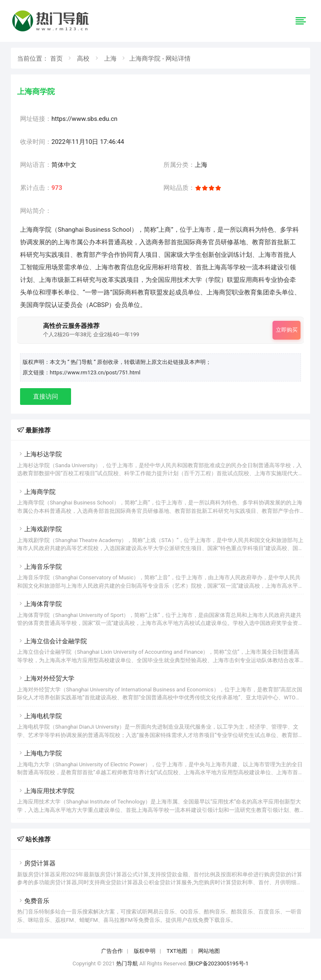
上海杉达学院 (39, 454)
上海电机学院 (39, 716)
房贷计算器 (36, 863)
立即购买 (287, 330)
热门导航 (127, 963)
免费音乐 (33, 901)
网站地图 (209, 951)
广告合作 (112, 951)
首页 (56, 59)
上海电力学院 (39, 753)
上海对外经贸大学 (46, 678)
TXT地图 (177, 951)
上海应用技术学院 (46, 791)
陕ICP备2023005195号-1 (218, 963)
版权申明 (145, 951)
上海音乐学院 (39, 567)
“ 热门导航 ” (82, 362)
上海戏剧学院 (39, 529)
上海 (110, 59)
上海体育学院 (39, 604)
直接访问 (46, 397)
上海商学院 (36, 492)
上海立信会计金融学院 (52, 641)
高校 (83, 59)
